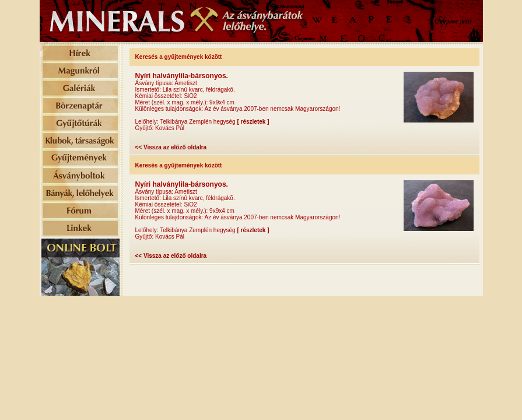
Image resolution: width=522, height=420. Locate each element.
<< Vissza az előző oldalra (171, 147)
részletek (253, 122)
